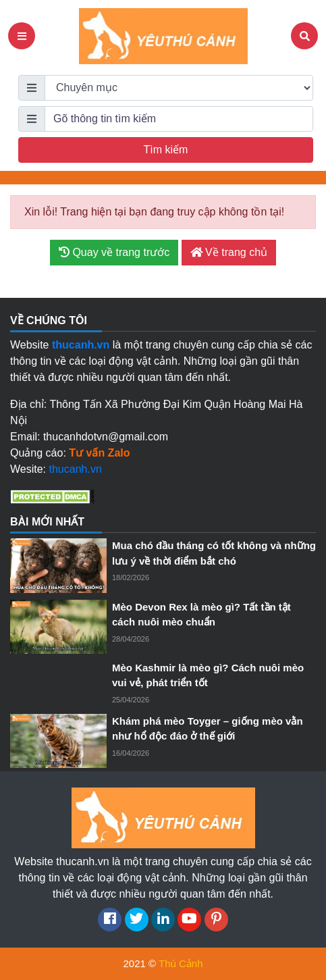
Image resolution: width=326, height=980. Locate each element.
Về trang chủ (229, 252)
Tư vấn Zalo (99, 453)
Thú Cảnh (181, 963)
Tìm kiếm (166, 150)
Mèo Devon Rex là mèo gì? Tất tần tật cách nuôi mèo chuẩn (201, 615)
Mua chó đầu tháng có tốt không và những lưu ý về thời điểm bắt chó (214, 553)
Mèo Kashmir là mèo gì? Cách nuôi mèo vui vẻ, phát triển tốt (208, 675)
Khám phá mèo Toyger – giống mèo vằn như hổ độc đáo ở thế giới (208, 729)
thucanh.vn (76, 469)
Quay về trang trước (114, 252)
